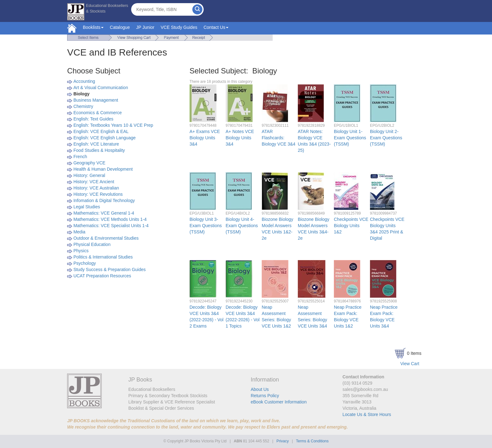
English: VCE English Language (104, 138)
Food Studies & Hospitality (99, 150)
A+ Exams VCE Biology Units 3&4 (205, 138)
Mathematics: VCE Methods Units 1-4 (110, 219)
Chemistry (83, 106)
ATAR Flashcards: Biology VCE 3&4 (278, 138)
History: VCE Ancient (94, 182)
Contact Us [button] (216, 27)
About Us (260, 389)
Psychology (85, 263)
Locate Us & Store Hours (367, 414)
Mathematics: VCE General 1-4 (104, 213)
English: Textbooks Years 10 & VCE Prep (113, 125)
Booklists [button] (93, 27)
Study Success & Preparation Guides (110, 269)
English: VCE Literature (96, 144)
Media (79, 232)
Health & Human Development (103, 169)
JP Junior (145, 27)
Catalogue (120, 27)
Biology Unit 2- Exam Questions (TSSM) (386, 138)
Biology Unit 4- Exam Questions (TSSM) (242, 226)
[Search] (197, 9)
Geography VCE (89, 163)
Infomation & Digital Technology (104, 200)
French (80, 157)
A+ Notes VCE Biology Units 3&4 (240, 138)
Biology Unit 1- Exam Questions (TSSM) (350, 138)
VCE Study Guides (179, 27)
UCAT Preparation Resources (102, 276)
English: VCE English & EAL (101, 131)
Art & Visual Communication (101, 88)
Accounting (84, 81)
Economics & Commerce (98, 113)
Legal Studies (87, 207)
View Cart (410, 364)
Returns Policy (265, 396)
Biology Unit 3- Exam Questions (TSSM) (206, 226)
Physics (81, 251)
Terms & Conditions (312, 441)
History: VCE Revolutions (98, 194)
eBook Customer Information (279, 402)
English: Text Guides (93, 119)
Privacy (283, 441)
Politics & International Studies (103, 257)
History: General (89, 175)
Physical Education (92, 244)
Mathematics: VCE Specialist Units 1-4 (111, 226)
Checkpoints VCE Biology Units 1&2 (351, 226)
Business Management (96, 100)
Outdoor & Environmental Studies (106, 238)
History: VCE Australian (96, 188)
